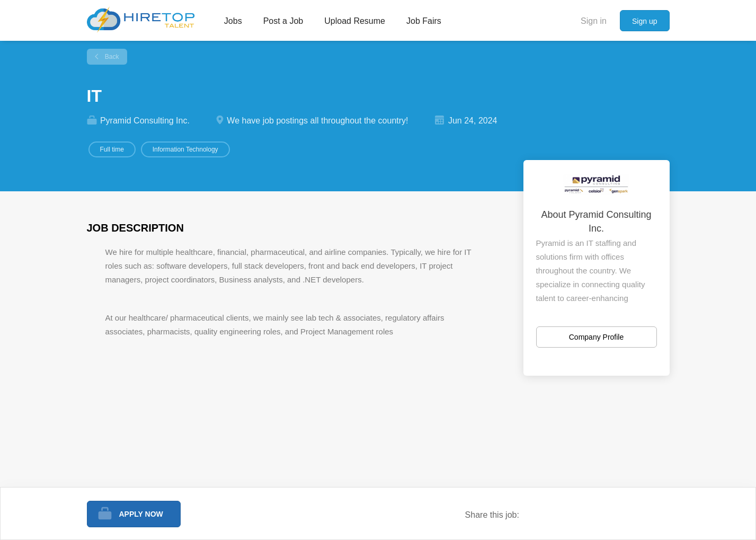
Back (111, 57)
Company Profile (597, 337)
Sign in (594, 21)
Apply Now (141, 514)
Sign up (644, 21)
